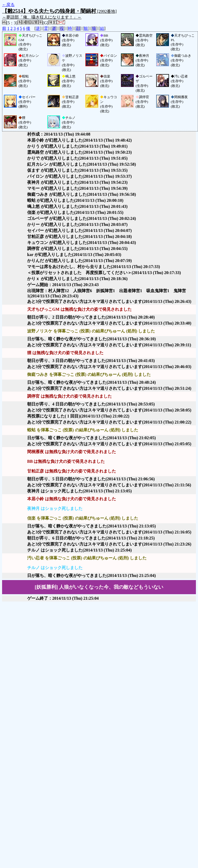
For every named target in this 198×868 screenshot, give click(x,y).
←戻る (8, 5)
